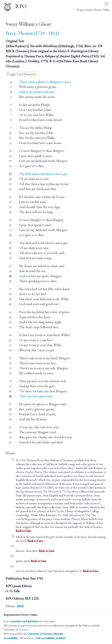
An (21, 276)
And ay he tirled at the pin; (37, 92)
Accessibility (11, 638)
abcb (20, 606)
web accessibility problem (51, 638)
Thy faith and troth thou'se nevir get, (44, 174)
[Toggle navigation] (106, 4)
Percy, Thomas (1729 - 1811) (32, 33)
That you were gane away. (36, 396)
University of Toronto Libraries (45, 634)
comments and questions (24, 621)
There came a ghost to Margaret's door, (45, 82)
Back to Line (23, 531)
